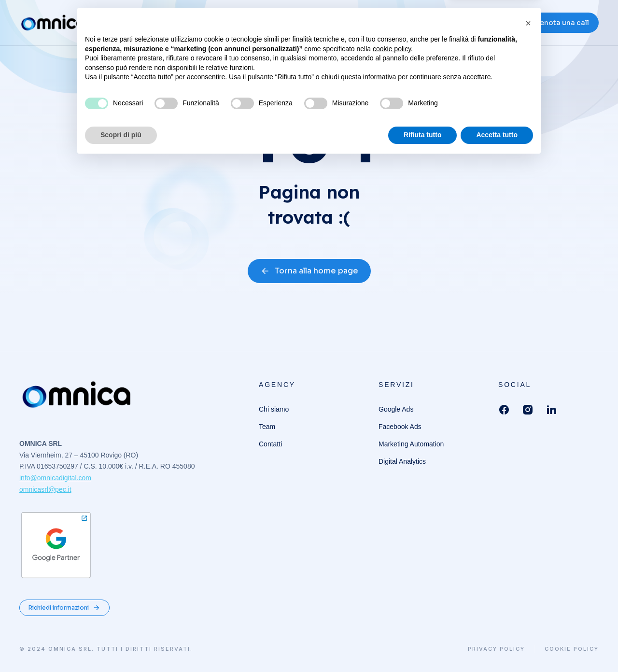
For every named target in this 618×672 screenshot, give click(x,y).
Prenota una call (561, 24)
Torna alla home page (309, 271)
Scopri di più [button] (121, 645)
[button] (528, 534)
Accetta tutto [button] (497, 645)
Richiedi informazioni (64, 608)
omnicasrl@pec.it (45, 489)
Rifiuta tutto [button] (423, 645)
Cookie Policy (572, 649)
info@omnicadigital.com (55, 478)
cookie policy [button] (392, 559)
